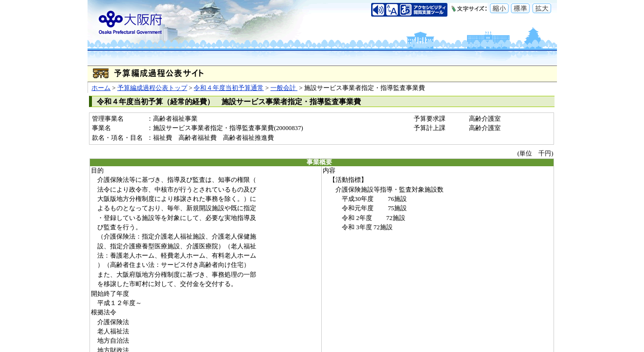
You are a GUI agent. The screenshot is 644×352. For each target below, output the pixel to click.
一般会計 (284, 88)
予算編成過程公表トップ (152, 88)
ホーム (101, 88)
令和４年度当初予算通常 (229, 88)
